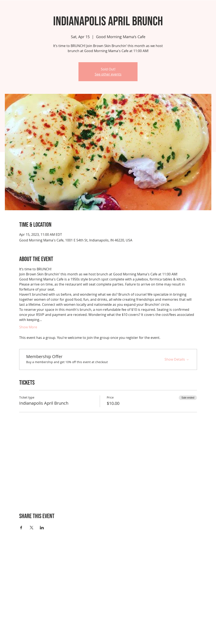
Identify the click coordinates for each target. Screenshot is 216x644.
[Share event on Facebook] (21, 528)
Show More (28, 327)
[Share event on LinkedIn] (42, 528)
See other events (108, 74)
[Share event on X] (32, 528)
